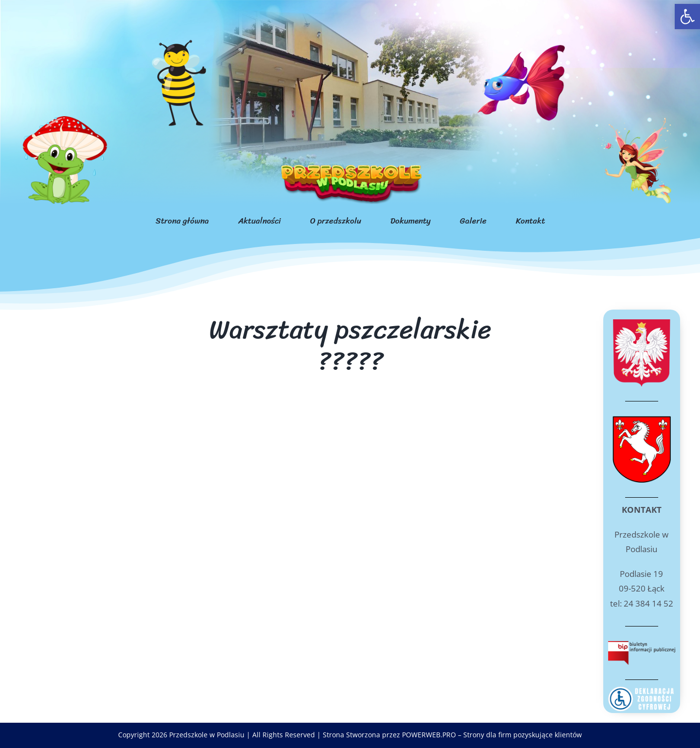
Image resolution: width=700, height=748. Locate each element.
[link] (687, 17)
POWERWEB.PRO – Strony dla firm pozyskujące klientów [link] (492, 735)
